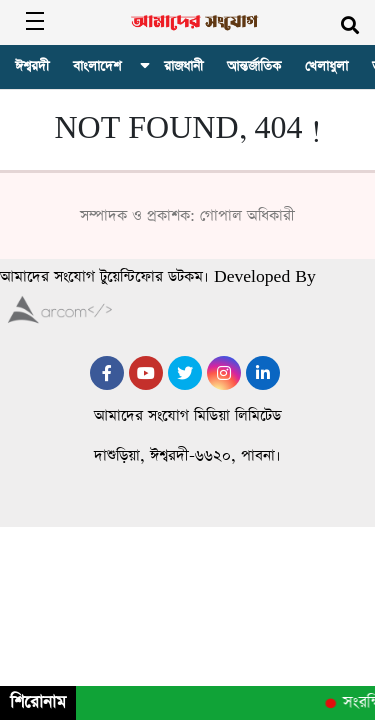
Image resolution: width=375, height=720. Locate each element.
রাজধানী (183, 66)
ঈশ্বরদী (32, 66)
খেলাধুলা (326, 66)
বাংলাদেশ (97, 66)
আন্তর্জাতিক (254, 66)
